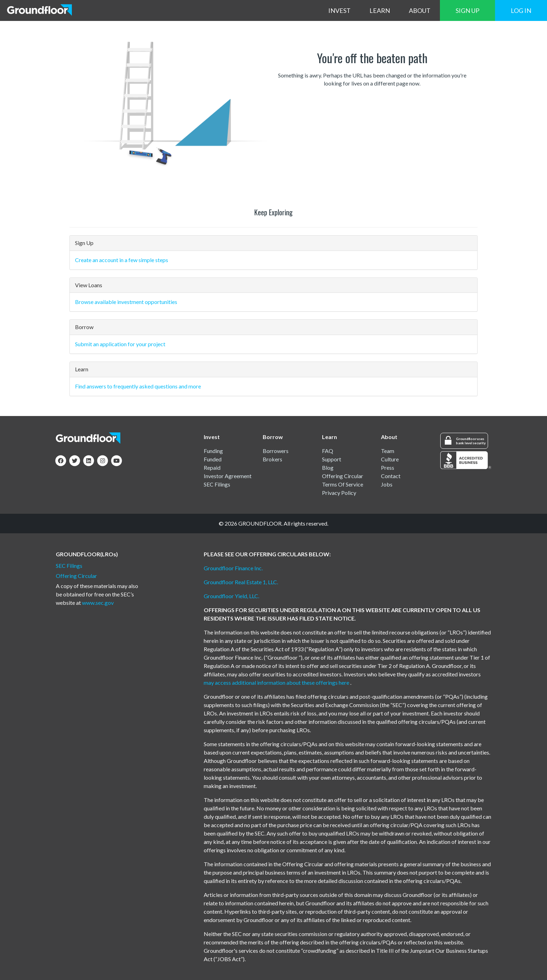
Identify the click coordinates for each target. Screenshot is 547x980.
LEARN (380, 10)
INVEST (339, 10)
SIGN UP (467, 10)
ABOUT (420, 10)
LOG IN (521, 10)
